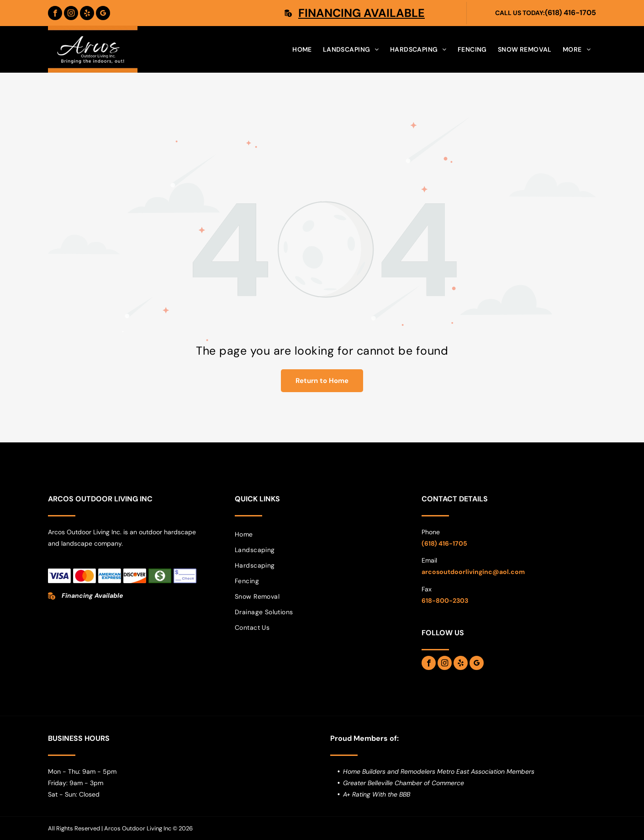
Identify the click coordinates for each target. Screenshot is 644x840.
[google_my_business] (103, 13)
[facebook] (55, 13)
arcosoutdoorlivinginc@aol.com (473, 572)
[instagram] (71, 13)
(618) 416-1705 (570, 13)
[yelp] (87, 13)
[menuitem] (302, 49)
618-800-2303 (445, 601)
